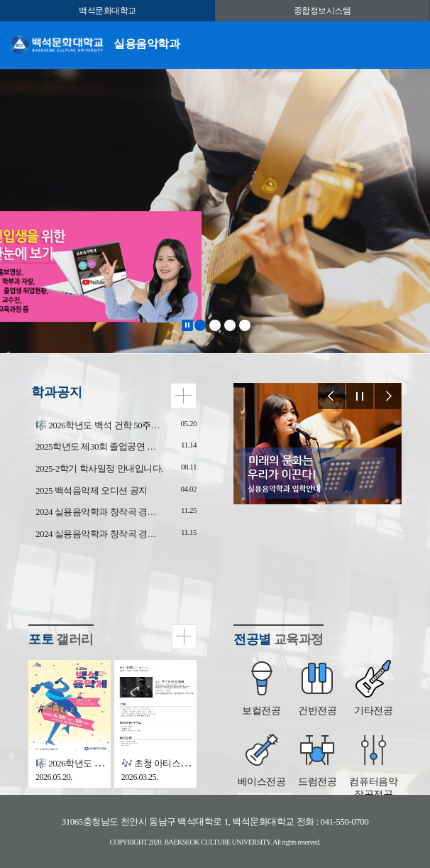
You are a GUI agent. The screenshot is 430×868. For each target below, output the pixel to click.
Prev (331, 396)
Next (388, 396)
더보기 (183, 396)
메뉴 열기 (409, 43)
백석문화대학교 (107, 11)
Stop (187, 325)
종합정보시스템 (322, 11)
